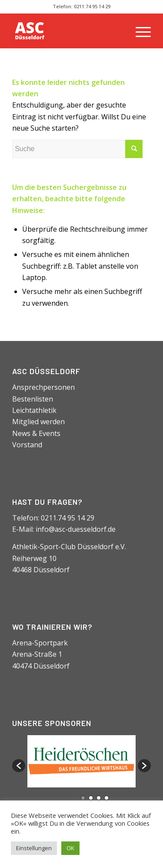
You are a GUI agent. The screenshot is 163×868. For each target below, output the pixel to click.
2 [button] (91, 798)
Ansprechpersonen (43, 387)
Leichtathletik (34, 410)
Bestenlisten (33, 399)
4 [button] (106, 798)
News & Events (36, 433)
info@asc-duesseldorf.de (76, 529)
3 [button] (99, 798)
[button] (19, 766)
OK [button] (70, 848)
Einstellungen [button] (34, 848)
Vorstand (27, 445)
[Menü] (139, 31)
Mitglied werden (38, 422)
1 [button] (83, 798)
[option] (81, 761)
